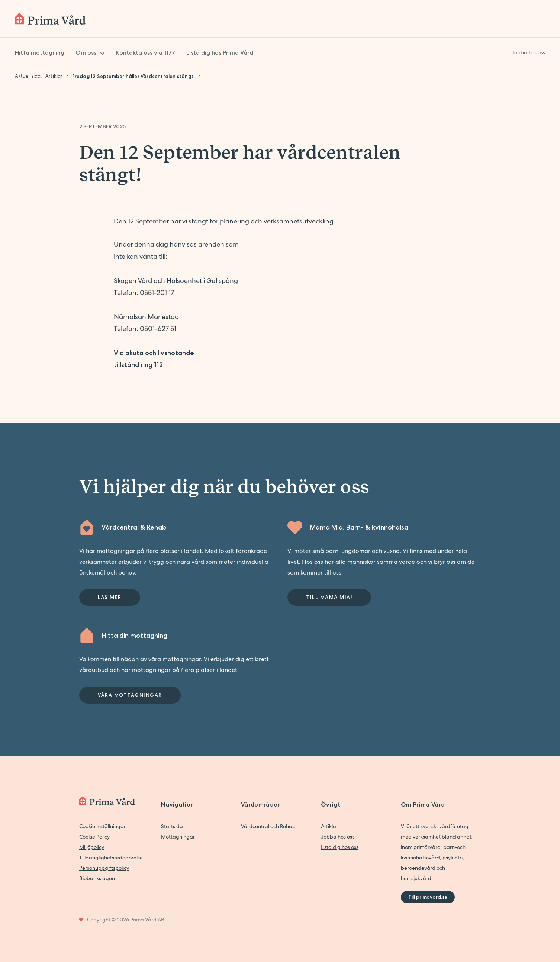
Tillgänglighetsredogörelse (111, 858)
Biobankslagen (97, 878)
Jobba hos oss (338, 837)
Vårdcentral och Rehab (268, 826)
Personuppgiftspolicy (104, 868)
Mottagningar (178, 837)
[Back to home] (50, 19)
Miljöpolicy (92, 847)
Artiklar (329, 826)
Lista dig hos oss (340, 847)
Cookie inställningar (102, 826)
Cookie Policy (94, 837)
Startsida (172, 826)
